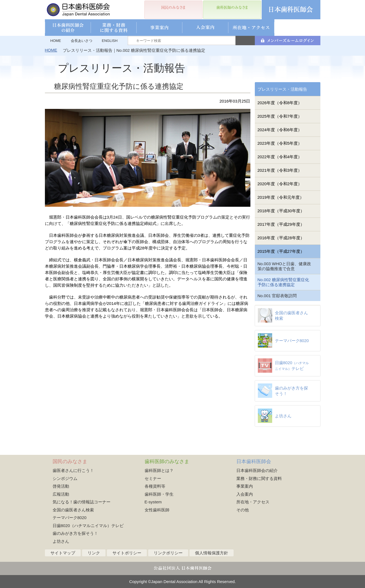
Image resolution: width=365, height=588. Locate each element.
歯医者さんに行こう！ (73, 470)
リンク (94, 553)
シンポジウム (65, 478)
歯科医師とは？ (159, 470)
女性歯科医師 (157, 510)
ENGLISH (110, 41)
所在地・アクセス (253, 502)
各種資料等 (155, 486)
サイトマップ (63, 553)
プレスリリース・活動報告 (282, 89)
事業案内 (245, 486)
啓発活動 (61, 486)
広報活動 (61, 494)
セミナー (153, 478)
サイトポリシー (127, 553)
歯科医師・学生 (159, 494)
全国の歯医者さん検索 (73, 510)
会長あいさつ (82, 41)
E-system (153, 502)
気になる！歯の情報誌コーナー (82, 502)
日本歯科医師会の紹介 (257, 470)
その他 (243, 510)
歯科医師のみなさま (167, 461)
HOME (56, 41)
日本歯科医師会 (254, 461)
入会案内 (245, 494)
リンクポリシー (168, 553)
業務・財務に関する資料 (259, 478)
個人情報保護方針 (212, 553)
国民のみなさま (70, 461)
